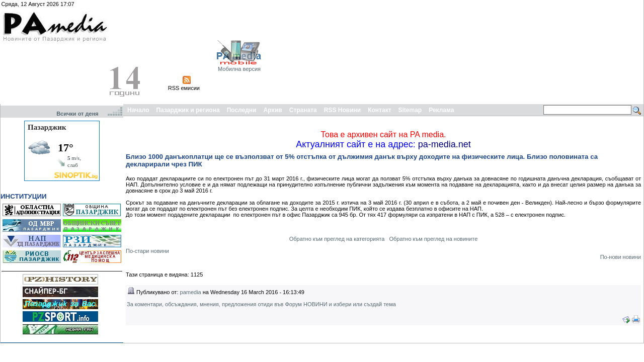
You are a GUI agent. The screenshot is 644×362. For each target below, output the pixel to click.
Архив (272, 110)
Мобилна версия (239, 69)
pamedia (191, 292)
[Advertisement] (587, 52)
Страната (303, 110)
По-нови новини (621, 257)
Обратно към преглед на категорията (337, 239)
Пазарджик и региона (188, 110)
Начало (138, 110)
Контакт (379, 110)
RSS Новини (342, 110)
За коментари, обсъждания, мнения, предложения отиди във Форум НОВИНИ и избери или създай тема (261, 304)
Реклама (441, 110)
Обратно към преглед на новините (433, 239)
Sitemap (410, 110)
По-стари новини (147, 251)
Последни (242, 110)
